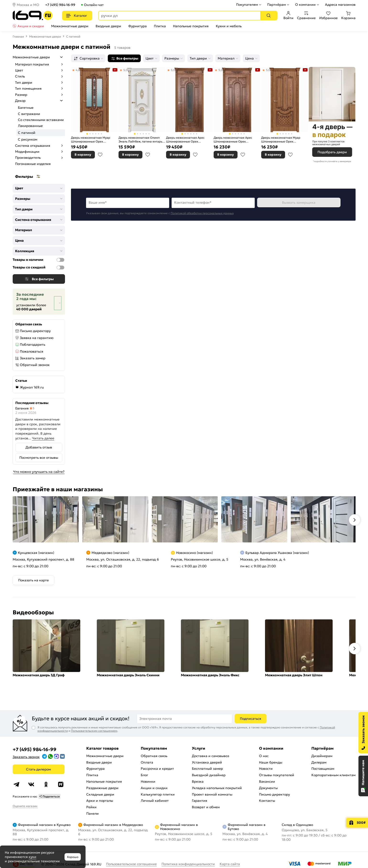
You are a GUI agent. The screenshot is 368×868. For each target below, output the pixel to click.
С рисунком (28, 139)
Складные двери (100, 794)
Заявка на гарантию (37, 338)
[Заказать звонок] (363, 733)
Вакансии (267, 781)
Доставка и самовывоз (211, 756)
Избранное (328, 16)
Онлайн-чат (94, 5)
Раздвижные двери (102, 788)
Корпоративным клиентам (333, 775)
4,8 (78, 70)
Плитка (160, 26)
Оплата (147, 762)
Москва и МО (28, 5)
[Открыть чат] (363, 776)
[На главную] (33, 15)
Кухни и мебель (229, 26)
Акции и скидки (31, 26)
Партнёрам (276, 5)
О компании (305, 5)
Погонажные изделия (33, 164)
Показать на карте (33, 580)
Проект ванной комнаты (212, 794)
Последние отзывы (32, 403)
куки (32, 857)
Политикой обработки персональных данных (202, 213)
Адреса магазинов (340, 5)
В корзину (83, 155)
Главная (18, 36)
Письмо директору (35, 331)
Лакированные (30, 126)
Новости (266, 769)
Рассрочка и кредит (157, 769)
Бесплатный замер (207, 769)
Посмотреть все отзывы (39, 458)
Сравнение (306, 16)
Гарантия (200, 801)
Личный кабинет (155, 801)
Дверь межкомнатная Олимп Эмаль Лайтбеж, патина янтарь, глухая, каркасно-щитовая (141, 139)
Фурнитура (138, 26)
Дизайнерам (322, 756)
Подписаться (251, 719)
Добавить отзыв (39, 447)
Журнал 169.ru (32, 387)
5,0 (125, 70)
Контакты (267, 801)
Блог (144, 775)
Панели (92, 813)
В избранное (100, 155)
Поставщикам (323, 769)
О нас (264, 756)
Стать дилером (38, 769)
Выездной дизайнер (209, 775)
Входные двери (108, 26)
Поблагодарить (32, 344)
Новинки (148, 781)
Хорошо (73, 857)
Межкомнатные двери (70, 26)
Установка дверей (207, 762)
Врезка (198, 781)
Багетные (26, 108)
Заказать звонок (26, 757)
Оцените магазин (25, 806)
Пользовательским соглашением (94, 731)
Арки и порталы (100, 801)
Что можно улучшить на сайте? (39, 472)
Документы (268, 788)
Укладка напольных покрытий (217, 788)
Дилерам (319, 762)
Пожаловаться (32, 351)
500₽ (361, 823)
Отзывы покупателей (277, 775)
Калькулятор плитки (158, 794)
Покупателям (247, 5)
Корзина (348, 16)
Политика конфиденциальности (188, 864)
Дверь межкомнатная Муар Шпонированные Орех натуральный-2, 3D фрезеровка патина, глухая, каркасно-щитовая (284, 139)
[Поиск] (269, 16)
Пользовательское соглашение (131, 864)
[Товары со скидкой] (60, 267)
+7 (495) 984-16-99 (60, 5)
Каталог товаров (102, 748)
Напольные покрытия (191, 26)
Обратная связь (154, 756)
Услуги (199, 748)
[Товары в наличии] (60, 260)
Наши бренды (271, 762)
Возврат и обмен (206, 807)
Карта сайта (230, 864)
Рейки (91, 807)
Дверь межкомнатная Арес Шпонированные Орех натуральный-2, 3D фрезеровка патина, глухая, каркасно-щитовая (236, 139)
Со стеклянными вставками (41, 120)
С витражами (29, 114)
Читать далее (43, 438)
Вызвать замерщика (299, 202)
